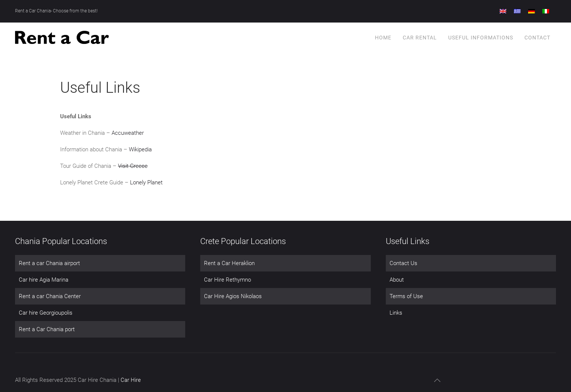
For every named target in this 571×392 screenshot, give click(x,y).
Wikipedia (140, 149)
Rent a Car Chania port (47, 329)
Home (383, 38)
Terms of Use (406, 296)
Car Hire (131, 380)
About (397, 280)
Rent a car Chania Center (50, 296)
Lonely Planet (146, 182)
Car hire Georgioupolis (46, 313)
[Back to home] (62, 38)
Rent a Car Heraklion (229, 263)
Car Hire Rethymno (227, 280)
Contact (537, 38)
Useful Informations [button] (481, 38)
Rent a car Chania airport (49, 263)
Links (396, 313)
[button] (437, 380)
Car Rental (420, 38)
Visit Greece (133, 166)
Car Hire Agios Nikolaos (233, 296)
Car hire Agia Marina (44, 280)
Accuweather (128, 133)
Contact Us (403, 263)
